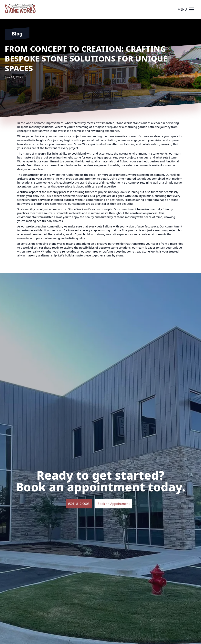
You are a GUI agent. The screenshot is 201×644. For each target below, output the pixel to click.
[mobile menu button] (192, 9)
